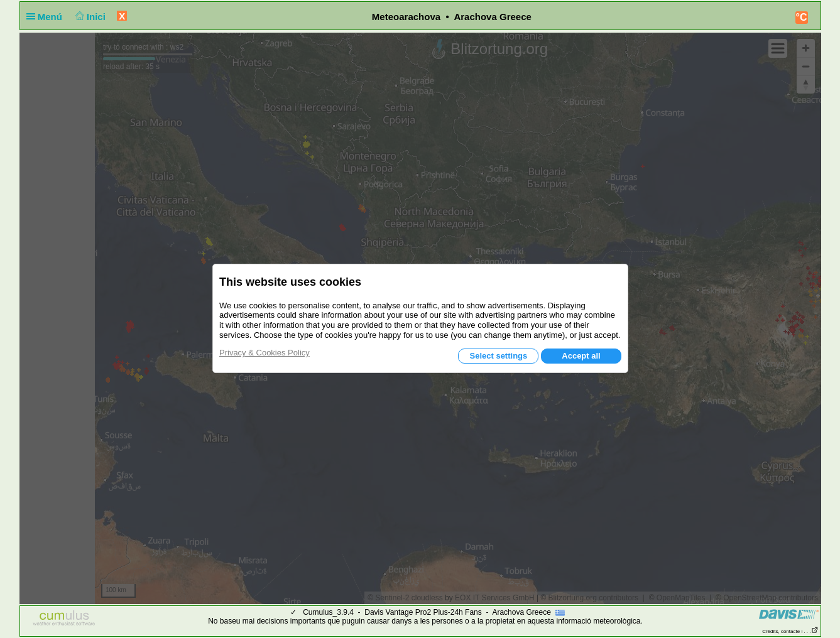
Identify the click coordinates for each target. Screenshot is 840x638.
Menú (47, 17)
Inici (89, 17)
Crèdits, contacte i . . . (790, 631)
